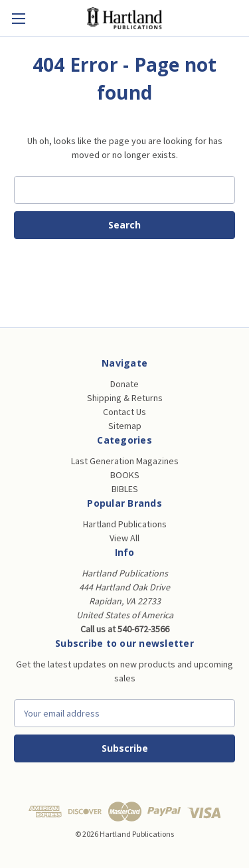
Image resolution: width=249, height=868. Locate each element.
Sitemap (125, 426)
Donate (124, 384)
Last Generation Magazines (125, 461)
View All (124, 538)
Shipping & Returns (125, 398)
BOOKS (125, 475)
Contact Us (124, 412)
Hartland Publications (125, 524)
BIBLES (125, 489)
